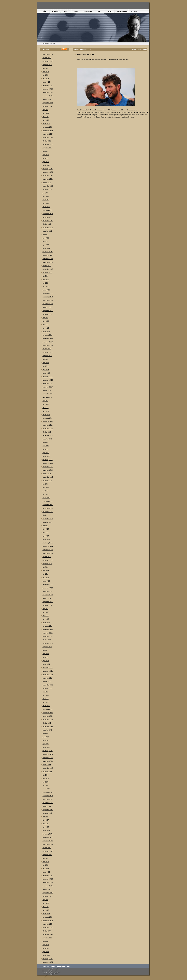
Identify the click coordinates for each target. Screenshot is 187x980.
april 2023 (46, 162)
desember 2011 (48, 633)
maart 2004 (46, 955)
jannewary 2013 (48, 588)
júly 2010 (45, 692)
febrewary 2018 (48, 377)
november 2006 (48, 844)
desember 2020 (48, 259)
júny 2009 (46, 737)
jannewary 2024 (48, 131)
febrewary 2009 (48, 751)
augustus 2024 (47, 106)
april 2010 (46, 702)
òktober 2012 (47, 598)
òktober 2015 (47, 474)
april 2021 (46, 245)
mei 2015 (46, 491)
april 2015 (46, 494)
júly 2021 (45, 235)
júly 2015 (45, 484)
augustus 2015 (47, 481)
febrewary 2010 (48, 709)
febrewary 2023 (48, 169)
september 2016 (48, 435)
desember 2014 (48, 508)
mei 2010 (46, 699)
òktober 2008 (47, 765)
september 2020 (48, 269)
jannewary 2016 (48, 463)
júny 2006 (46, 862)
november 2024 (48, 96)
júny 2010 (46, 695)
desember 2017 (48, 384)
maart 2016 (46, 456)
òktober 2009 (47, 723)
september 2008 (48, 768)
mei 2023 (46, 158)
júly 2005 (45, 900)
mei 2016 (46, 449)
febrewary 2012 (48, 626)
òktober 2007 (47, 806)
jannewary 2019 (48, 338)
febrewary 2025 (48, 86)
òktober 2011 (47, 640)
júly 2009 (45, 733)
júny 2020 (46, 280)
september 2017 (48, 394)
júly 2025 (45, 68)
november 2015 (48, 470)
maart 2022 (46, 207)
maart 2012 (46, 623)
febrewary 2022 (48, 210)
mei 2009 (46, 740)
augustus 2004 (47, 938)
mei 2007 (46, 824)
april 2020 (46, 287)
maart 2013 (46, 581)
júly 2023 (45, 151)
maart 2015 (46, 498)
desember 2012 (48, 591)
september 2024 (48, 103)
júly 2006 (45, 858)
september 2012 (48, 602)
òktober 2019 (47, 307)
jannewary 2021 (48, 255)
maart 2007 (46, 831)
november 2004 (48, 928)
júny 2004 (46, 945)
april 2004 (46, 952)
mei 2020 (46, 283)
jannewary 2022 (48, 214)
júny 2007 (46, 820)
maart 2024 (46, 124)
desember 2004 (48, 924)
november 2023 (48, 138)
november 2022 (48, 179)
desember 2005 (48, 882)
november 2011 (48, 636)
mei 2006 (46, 865)
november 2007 (48, 803)
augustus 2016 (47, 439)
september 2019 (48, 311)
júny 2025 (46, 72)
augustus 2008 (47, 772)
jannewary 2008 (48, 796)
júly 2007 (45, 817)
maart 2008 (46, 789)
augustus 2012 (47, 605)
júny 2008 (46, 779)
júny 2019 (46, 321)
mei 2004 (46, 948)
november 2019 (48, 304)
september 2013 (48, 560)
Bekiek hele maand (139, 49)
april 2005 (46, 910)
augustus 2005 (47, 896)
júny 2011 (46, 654)
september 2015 (48, 477)
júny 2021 (46, 238)
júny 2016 (46, 446)
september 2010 (48, 685)
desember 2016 (48, 425)
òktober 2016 (47, 432)
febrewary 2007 (48, 834)
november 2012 (48, 595)
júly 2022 (45, 193)
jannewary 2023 (48, 172)
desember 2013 (48, 550)
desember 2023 (48, 134)
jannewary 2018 (48, 380)
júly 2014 (45, 526)
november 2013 (48, 553)
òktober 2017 (47, 390)
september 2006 (48, 851)
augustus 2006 (47, 855)
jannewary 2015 (48, 505)
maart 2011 (46, 664)
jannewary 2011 (48, 671)
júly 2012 (45, 609)
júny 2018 (46, 363)
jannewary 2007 (48, 837)
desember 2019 (48, 300)
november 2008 (48, 761)
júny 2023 (46, 155)
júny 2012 (46, 612)
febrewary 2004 (48, 959)
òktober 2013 (47, 557)
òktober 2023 (47, 141)
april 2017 (46, 411)
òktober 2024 (47, 99)
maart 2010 (46, 706)
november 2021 (48, 221)
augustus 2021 (47, 231)
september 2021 (48, 228)
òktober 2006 (47, 848)
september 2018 (48, 352)
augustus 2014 (47, 522)
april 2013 (46, 578)
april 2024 (46, 120)
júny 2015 (46, 487)
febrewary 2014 (48, 543)
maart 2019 (46, 332)
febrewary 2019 (48, 335)
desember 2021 (48, 217)
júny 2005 (46, 903)
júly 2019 (45, 318)
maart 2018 (46, 373)
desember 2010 (48, 675)
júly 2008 (45, 775)
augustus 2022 (47, 189)
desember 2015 (48, 467)
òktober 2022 (47, 183)
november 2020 (48, 262)
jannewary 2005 (48, 921)
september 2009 (48, 727)
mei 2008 (46, 782)
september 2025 (48, 61)
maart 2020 (46, 290)
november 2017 (48, 387)
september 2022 (48, 186)
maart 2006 (46, 872)
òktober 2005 (47, 889)
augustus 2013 (47, 564)
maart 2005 (46, 914)
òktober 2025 (47, 58)
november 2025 (48, 54)
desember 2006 (48, 841)
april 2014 (46, 536)
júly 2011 (45, 650)
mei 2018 (46, 366)
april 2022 (46, 203)
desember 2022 (48, 176)
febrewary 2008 (48, 792)
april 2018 (46, 370)
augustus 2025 (47, 65)
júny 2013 (46, 571)
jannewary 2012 (48, 630)
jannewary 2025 (48, 89)
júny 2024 (46, 113)
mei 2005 (46, 907)
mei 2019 (46, 325)
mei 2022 (46, 200)
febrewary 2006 (48, 876)
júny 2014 (46, 529)
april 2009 (46, 744)
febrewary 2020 (48, 293)
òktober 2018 (47, 349)
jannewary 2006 (48, 879)
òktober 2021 (47, 224)
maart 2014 (46, 539)
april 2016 (46, 453)
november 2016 (48, 429)
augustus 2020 (47, 273)
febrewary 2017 (48, 418)
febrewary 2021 (48, 252)
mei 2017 (46, 408)
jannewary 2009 (48, 754)
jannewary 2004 (48, 962)
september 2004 (48, 934)
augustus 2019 (47, 314)
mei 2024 (46, 117)
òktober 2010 (47, 682)
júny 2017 (46, 404)
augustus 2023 (47, 148)
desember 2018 (48, 342)
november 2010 (48, 678)
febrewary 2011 (48, 668)
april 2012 (46, 619)
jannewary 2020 (48, 297)
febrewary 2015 (48, 501)
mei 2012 (46, 616)
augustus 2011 (47, 647)
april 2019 (46, 328)
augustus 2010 (47, 688)
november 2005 (48, 886)
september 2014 (48, 519)
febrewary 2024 (48, 127)
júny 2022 (46, 196)
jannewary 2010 (48, 713)
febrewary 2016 (48, 460)
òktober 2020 (47, 266)
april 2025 (46, 79)
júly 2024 (45, 110)
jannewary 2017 (48, 422)
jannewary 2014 (48, 546)
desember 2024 (48, 92)
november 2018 (48, 345)
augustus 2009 (47, 730)
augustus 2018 (47, 356)
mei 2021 (46, 241)
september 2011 (48, 643)
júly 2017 (45, 401)
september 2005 (48, 893)
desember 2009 (48, 716)
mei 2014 (46, 533)
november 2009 (48, 720)
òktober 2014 (47, 515)
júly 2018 (45, 359)
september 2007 (48, 810)
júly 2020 (45, 276)
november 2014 (48, 512)
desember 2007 (48, 799)
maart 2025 (46, 82)
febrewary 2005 (48, 917)
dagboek (45, 43)
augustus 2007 (47, 813)
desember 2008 (48, 758)
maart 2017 (46, 415)
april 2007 (46, 827)
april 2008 (46, 785)
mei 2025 (46, 75)
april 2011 (46, 661)
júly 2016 (45, 442)
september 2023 (48, 144)
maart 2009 (46, 747)
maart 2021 (46, 248)
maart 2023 (46, 165)
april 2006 (46, 869)
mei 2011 (46, 657)
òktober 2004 (47, 931)
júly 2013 (45, 567)
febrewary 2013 (48, 584)
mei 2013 (46, 574)
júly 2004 (45, 941)
